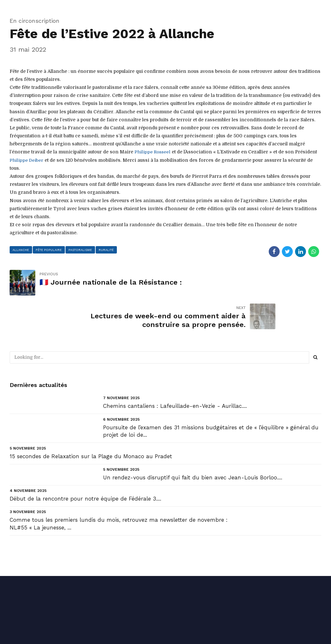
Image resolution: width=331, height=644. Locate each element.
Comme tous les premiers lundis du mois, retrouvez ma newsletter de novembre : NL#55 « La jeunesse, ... (119, 490)
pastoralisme (81, 249)
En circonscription (35, 21)
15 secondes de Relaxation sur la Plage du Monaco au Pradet (91, 423)
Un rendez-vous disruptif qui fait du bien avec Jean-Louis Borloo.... (193, 444)
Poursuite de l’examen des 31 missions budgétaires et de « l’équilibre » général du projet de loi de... (211, 398)
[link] (153, 152)
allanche (21, 249)
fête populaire (49, 249)
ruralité (107, 249)
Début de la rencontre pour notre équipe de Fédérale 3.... (85, 465)
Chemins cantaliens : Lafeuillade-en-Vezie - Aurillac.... (175, 373)
